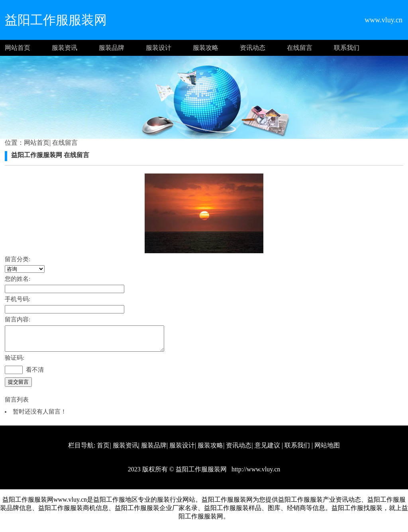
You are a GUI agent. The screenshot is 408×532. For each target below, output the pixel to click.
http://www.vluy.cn (255, 474)
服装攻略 (206, 48)
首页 (103, 450)
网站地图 (327, 450)
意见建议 (267, 450)
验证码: (15, 363)
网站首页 (18, 48)
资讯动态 (253, 48)
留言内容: (18, 319)
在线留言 (300, 48)
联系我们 (347, 48)
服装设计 (159, 48)
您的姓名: (18, 279)
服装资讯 (65, 48)
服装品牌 (112, 48)
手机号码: (18, 299)
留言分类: (18, 259)
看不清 (35, 374)
